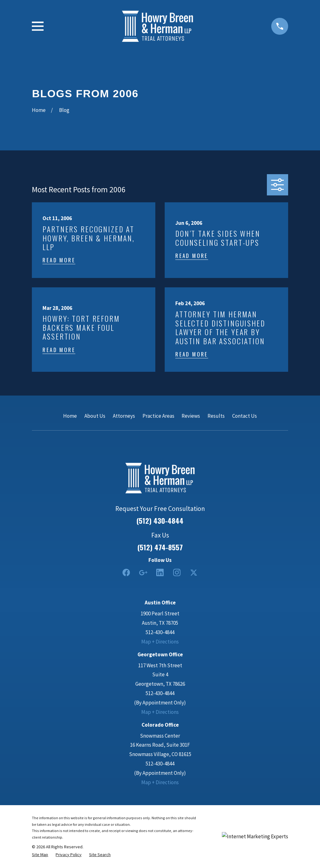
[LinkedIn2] (160, 573)
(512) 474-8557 (160, 547)
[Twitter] (194, 573)
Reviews (191, 416)
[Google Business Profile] (143, 573)
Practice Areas (158, 416)
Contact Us (245, 416)
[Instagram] (177, 573)
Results (216, 416)
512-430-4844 (160, 632)
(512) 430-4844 (160, 521)
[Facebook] (126, 573)
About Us (95, 416)
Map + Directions (160, 642)
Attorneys (124, 416)
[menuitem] (40, 855)
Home (70, 416)
